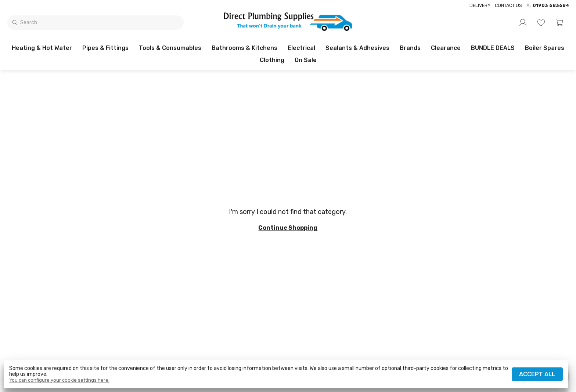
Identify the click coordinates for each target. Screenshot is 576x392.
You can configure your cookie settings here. (59, 380)
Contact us (508, 5)
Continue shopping (288, 228)
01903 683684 (548, 6)
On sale (306, 60)
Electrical (301, 48)
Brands (410, 48)
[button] (559, 22)
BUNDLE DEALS (493, 48)
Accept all (537, 374)
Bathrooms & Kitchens (244, 48)
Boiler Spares (545, 48)
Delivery (480, 5)
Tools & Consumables (170, 48)
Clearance (446, 48)
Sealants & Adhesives (357, 48)
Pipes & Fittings (105, 48)
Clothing (272, 60)
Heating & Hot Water (42, 48)
